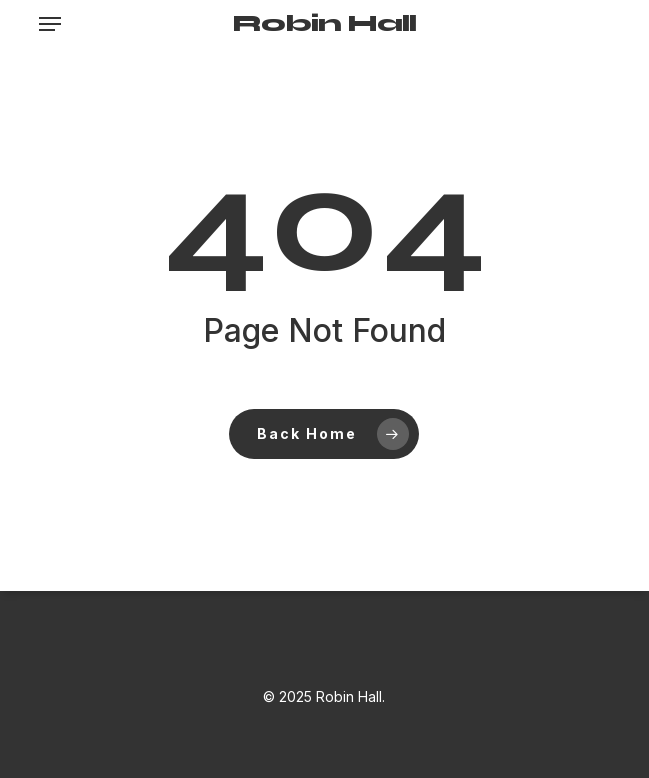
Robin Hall (324, 24)
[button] (50, 24)
